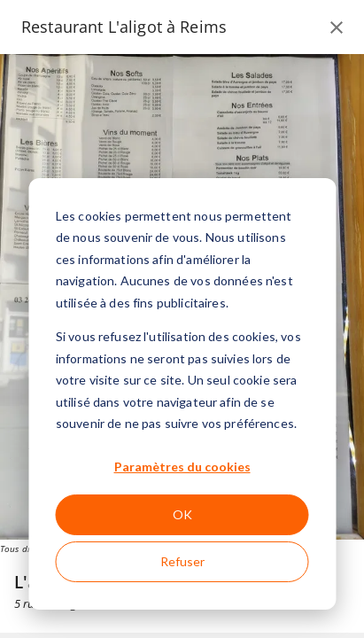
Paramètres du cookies (182, 467)
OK (182, 514)
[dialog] (182, 394)
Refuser (182, 561)
